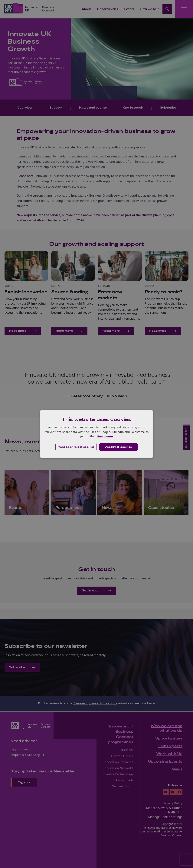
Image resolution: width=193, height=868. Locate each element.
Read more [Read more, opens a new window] (105, 436)
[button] (76, 447)
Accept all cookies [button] (118, 447)
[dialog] (96, 434)
